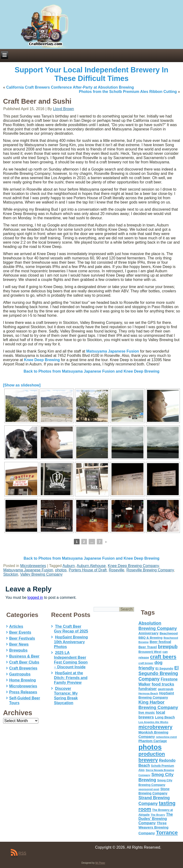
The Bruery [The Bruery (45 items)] (158, 815)
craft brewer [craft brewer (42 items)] (146, 663)
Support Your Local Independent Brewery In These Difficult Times (92, 74)
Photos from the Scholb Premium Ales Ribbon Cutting (128, 92)
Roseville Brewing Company (150, 570)
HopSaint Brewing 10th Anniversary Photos (71, 642)
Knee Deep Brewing (42, 360)
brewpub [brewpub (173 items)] (168, 647)
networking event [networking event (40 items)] (166, 737)
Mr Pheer (100, 863)
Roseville (117, 570)
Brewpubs (18, 650)
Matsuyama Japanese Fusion (113, 351)
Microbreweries (33, 566)
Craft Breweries (23, 668)
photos (61, 570)
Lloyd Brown (63, 109)
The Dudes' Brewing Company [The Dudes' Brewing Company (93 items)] (156, 819)
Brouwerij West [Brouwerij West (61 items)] (150, 652)
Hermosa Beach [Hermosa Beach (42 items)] (148, 693)
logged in (35, 597)
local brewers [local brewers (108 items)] (152, 715)
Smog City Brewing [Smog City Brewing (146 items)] (156, 777)
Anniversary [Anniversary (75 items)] (148, 633)
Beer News (19, 644)
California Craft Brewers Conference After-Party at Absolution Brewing (70, 87)
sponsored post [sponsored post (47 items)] (149, 789)
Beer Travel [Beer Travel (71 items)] (148, 647)
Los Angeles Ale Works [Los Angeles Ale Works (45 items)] (153, 722)
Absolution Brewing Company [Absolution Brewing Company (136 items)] (158, 626)
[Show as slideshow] (22, 385)
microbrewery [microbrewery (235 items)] (155, 727)
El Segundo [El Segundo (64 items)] (164, 668)
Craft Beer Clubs (24, 662)
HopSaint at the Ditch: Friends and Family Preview (71, 678)
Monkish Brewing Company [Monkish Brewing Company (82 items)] (153, 734)
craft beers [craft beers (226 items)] (163, 657)
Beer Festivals (22, 638)
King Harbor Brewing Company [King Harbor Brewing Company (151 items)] (158, 705)
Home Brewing (22, 680)
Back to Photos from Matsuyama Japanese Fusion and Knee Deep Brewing (91, 371)
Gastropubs (20, 674)
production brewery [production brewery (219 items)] (152, 757)
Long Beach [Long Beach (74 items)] (165, 717)
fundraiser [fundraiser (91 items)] (148, 689)
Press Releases (23, 692)
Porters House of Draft (88, 570)
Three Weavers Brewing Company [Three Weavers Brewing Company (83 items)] (153, 828)
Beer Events (20, 632)
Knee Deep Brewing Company (133, 566)
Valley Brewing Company (41, 574)
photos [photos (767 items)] (150, 747)
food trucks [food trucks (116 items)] (163, 684)
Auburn (69, 566)
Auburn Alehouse (91, 566)
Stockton (11, 574)
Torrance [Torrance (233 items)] (167, 833)
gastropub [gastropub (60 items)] (165, 689)
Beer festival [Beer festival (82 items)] (160, 642)
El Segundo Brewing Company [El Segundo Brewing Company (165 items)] (159, 673)
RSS (22, 853)
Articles (16, 626)
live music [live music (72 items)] (147, 713)
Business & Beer (24, 656)
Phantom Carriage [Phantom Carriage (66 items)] (153, 741)
